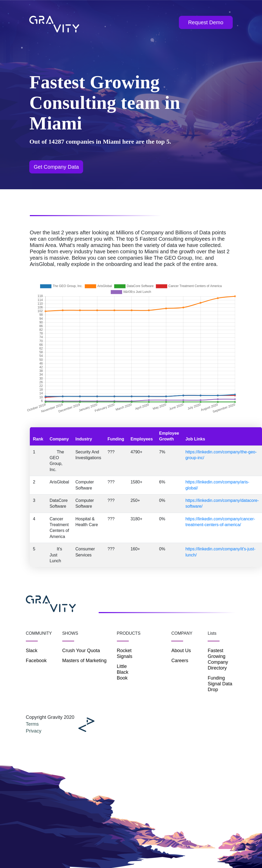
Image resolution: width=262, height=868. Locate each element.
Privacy (34, 731)
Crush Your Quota (81, 651)
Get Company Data (56, 167)
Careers (180, 661)
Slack (32, 651)
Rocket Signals (125, 653)
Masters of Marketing (84, 661)
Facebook (36, 661)
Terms (32, 724)
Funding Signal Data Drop (220, 684)
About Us (181, 651)
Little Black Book (123, 672)
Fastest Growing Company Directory (218, 659)
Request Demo (206, 22)
